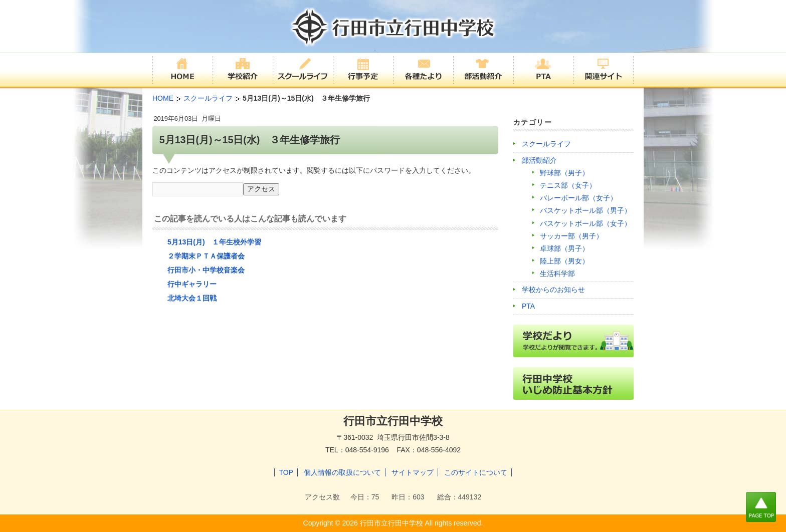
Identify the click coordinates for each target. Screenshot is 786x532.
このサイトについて (476, 472)
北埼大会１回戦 (192, 298)
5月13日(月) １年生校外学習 (214, 242)
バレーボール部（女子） (578, 198)
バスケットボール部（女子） (585, 223)
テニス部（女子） (568, 185)
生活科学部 (557, 274)
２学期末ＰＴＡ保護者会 (206, 256)
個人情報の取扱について (342, 472)
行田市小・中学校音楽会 (206, 270)
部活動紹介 (539, 160)
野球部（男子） (564, 173)
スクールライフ (546, 144)
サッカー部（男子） (571, 236)
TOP (286, 472)
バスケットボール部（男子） (585, 210)
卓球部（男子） (564, 248)
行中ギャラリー (192, 284)
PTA (528, 306)
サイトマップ (413, 472)
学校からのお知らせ (553, 290)
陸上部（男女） (564, 261)
